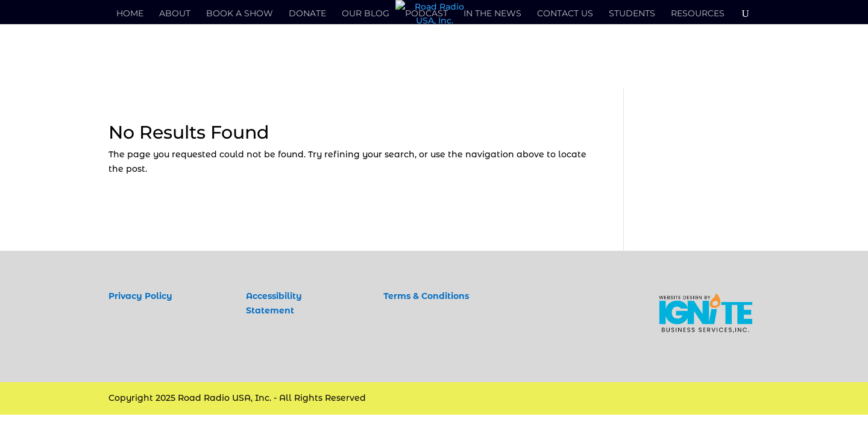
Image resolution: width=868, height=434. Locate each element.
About (175, 14)
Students (632, 14)
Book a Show (240, 14)
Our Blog (366, 14)
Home (130, 14)
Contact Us (565, 14)
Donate (307, 14)
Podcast (426, 14)
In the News (492, 14)
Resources (698, 14)
